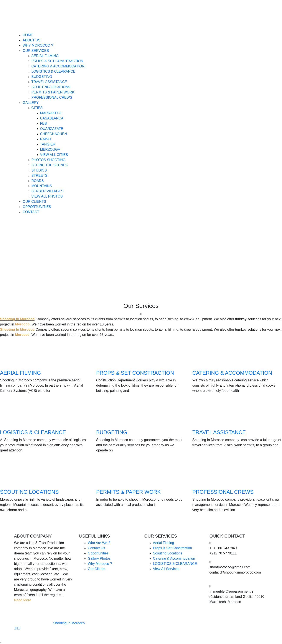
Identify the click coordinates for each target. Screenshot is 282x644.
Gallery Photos (99, 558)
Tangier (48, 144)
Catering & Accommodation (58, 66)
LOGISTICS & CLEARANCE (33, 432)
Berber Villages (48, 191)
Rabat (46, 139)
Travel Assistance (49, 82)
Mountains (42, 186)
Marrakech (51, 113)
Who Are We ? (99, 543)
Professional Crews (52, 97)
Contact (31, 212)
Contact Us (96, 548)
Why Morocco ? (38, 45)
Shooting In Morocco (17, 319)
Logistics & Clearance (54, 71)
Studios (39, 170)
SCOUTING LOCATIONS (29, 492)
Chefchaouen (54, 134)
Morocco (22, 324)
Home (28, 35)
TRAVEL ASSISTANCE (219, 432)
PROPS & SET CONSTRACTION (135, 373)
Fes (44, 123)
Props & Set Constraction (57, 61)
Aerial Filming (45, 56)
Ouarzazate (52, 129)
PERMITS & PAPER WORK (128, 492)
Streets (40, 176)
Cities (37, 108)
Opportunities (37, 207)
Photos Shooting (49, 160)
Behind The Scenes (50, 165)
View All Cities (54, 155)
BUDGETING (112, 432)
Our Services (36, 51)
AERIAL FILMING (20, 373)
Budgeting (42, 77)
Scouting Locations (51, 87)
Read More (23, 600)
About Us (32, 40)
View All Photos (47, 196)
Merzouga (50, 150)
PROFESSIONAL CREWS (223, 492)
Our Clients (35, 202)
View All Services (166, 569)
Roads (38, 181)
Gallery (31, 103)
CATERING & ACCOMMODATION (232, 373)
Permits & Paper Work (53, 92)
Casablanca (52, 118)
